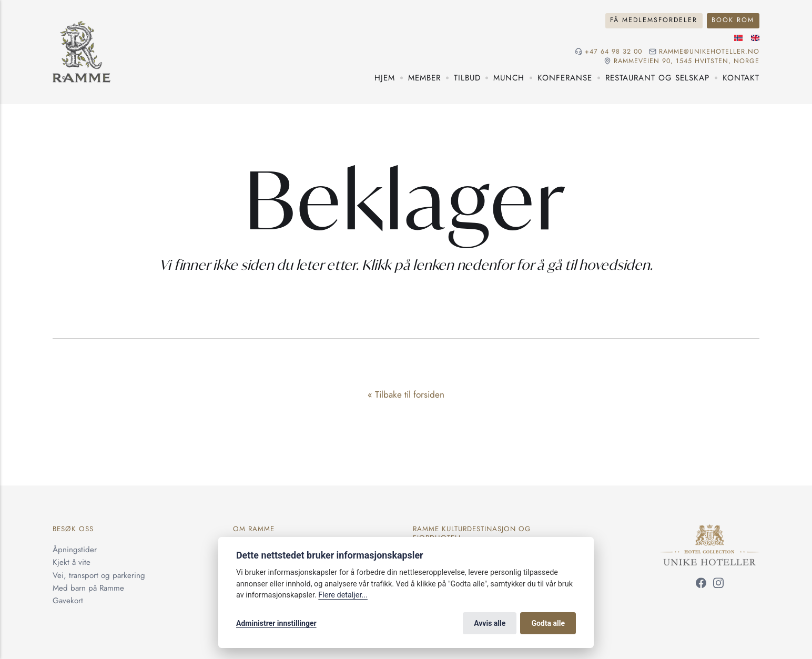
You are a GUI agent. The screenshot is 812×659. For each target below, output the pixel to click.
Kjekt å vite (72, 563)
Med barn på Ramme (88, 588)
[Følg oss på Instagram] (718, 585)
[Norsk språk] (738, 38)
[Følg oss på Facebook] (701, 585)
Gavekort (68, 601)
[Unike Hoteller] (710, 531)
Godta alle (548, 623)
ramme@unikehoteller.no (709, 52)
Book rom (733, 20)
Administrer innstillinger (276, 623)
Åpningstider (75, 550)
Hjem (385, 78)
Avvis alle (490, 623)
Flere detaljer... (343, 595)
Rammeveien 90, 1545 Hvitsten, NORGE (687, 61)
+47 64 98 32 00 (613, 52)
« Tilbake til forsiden (406, 394)
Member (424, 78)
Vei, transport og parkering (99, 575)
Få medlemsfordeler (654, 20)
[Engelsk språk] (755, 38)
